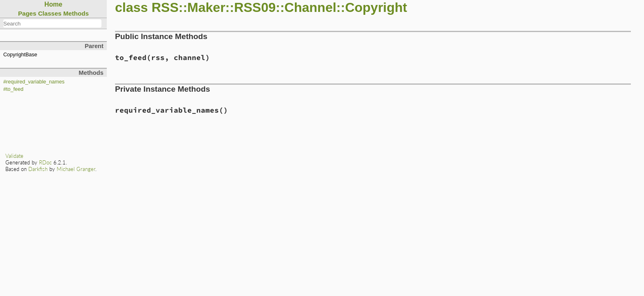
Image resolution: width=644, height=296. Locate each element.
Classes (50, 13)
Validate (14, 156)
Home (53, 4)
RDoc (45, 162)
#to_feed (13, 89)
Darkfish (38, 169)
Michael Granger (76, 169)
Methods (76, 13)
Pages (27, 13)
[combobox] (52, 23)
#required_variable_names (34, 82)
